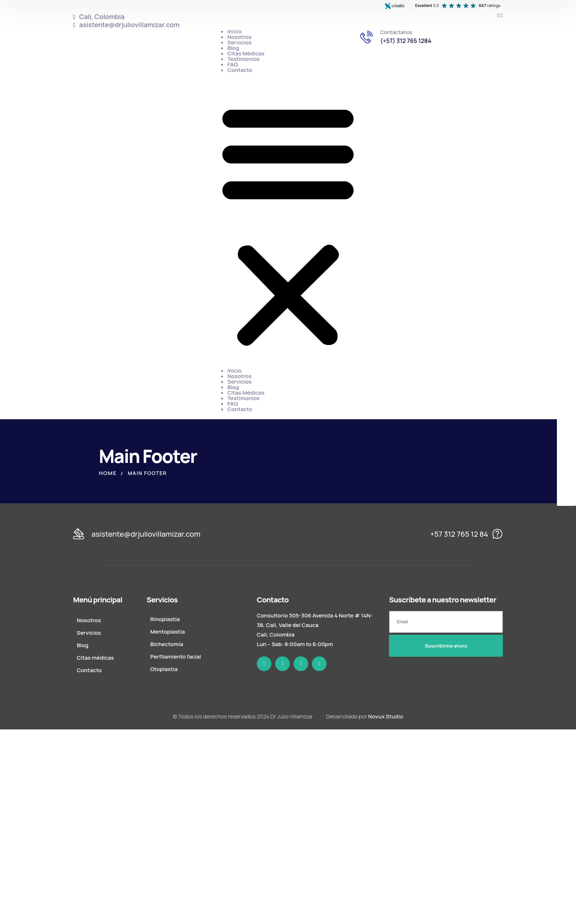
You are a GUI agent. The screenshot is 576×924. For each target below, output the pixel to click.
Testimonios (244, 59)
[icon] (498, 15)
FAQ (233, 64)
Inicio (235, 31)
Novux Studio (386, 716)
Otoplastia (164, 669)
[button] (288, 224)
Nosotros (240, 37)
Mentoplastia (168, 632)
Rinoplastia (165, 619)
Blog (233, 48)
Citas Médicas (246, 53)
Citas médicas (95, 658)
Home (108, 473)
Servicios (240, 42)
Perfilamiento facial (176, 657)
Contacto (240, 70)
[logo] (289, 534)
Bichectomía (167, 644)
